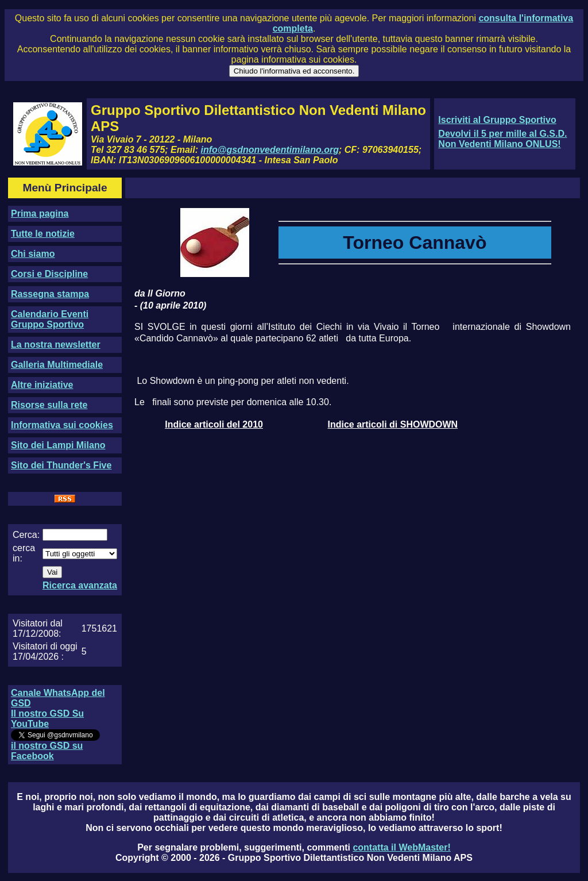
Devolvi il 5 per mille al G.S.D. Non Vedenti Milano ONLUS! (502, 139)
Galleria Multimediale (57, 365)
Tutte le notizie (43, 234)
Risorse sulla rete (49, 405)
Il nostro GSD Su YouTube (47, 719)
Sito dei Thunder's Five (61, 465)
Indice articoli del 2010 (214, 424)
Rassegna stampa (50, 294)
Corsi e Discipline (49, 274)
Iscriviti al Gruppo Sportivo (497, 120)
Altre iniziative (42, 385)
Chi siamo (33, 254)
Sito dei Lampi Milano (58, 445)
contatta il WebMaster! (401, 847)
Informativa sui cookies (62, 425)
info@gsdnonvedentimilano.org (270, 150)
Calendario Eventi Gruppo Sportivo (50, 319)
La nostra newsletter (56, 345)
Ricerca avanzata (80, 585)
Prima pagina (40, 213)
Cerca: (26, 535)
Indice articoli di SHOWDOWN (392, 424)
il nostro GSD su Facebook (47, 751)
